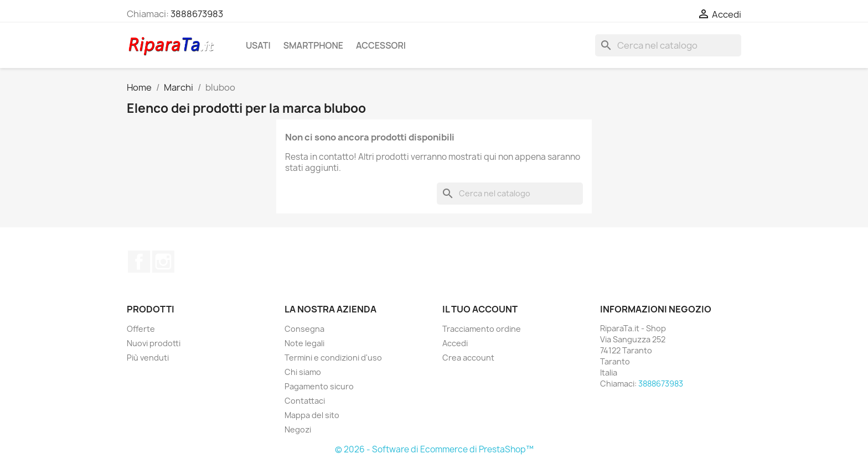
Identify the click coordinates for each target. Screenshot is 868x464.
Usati (258, 45)
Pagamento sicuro (319, 386)
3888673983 (197, 14)
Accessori (381, 45)
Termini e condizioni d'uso (333, 358)
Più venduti (148, 358)
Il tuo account (480, 309)
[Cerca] (668, 45)
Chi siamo (303, 372)
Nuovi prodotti (154, 343)
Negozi (298, 429)
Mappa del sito (312, 415)
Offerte (141, 329)
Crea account (468, 358)
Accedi (455, 343)
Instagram (163, 262)
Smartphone (313, 45)
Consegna (304, 329)
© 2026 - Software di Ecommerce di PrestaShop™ (434, 449)
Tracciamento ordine (482, 329)
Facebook (139, 262)
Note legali (304, 343)
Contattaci (305, 401)
